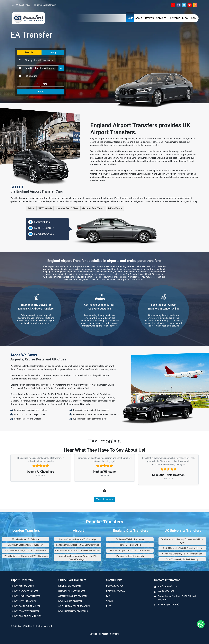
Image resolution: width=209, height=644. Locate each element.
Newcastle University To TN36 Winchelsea (182, 554)
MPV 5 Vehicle (45, 208)
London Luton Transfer (23, 601)
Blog (185, 18)
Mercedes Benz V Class (93, 208)
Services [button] (161, 18)
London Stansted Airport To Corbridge (78, 539)
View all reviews (104, 499)
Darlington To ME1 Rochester (130, 539)
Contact (175, 18)
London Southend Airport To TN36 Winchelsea (78, 551)
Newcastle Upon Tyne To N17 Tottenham (130, 551)
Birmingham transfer (70, 586)
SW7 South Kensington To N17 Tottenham (25, 551)
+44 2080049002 (21, 5)
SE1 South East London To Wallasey (25, 545)
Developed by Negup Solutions (104, 634)
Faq (108, 596)
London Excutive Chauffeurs (26, 616)
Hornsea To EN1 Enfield (130, 545)
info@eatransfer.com (45, 5)
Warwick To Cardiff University (130, 556)
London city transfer (22, 586)
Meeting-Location (116, 591)
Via (61, 68)
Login (193, 18)
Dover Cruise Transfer (70, 601)
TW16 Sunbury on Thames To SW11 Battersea (25, 556)
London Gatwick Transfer (24, 591)
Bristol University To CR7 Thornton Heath (182, 548)
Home (130, 18)
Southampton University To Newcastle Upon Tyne (182, 541)
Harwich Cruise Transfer (72, 591)
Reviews (149, 18)
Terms (110, 601)
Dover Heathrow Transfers (73, 611)
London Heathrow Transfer (25, 596)
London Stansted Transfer (25, 611)
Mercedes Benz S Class (67, 208)
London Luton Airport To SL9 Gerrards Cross (78, 545)
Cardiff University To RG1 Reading (182, 559)
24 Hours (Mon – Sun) (169, 605)
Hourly (53, 52)
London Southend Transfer (25, 606)
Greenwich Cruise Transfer (73, 596)
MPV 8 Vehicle (115, 208)
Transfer (29, 52)
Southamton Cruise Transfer (74, 606)
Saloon (31, 208)
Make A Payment (115, 586)
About (139, 18)
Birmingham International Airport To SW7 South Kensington (78, 558)
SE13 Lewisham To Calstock (25, 539)
